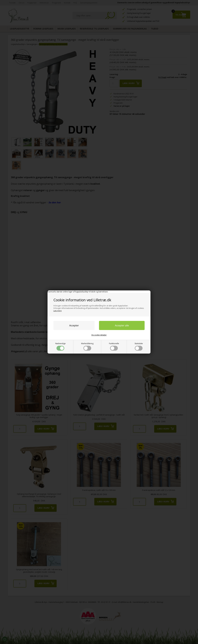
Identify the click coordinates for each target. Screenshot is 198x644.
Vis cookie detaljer (99, 335)
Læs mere (58, 311)
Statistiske (139, 346)
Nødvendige (60, 346)
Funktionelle (114, 346)
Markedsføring (87, 346)
